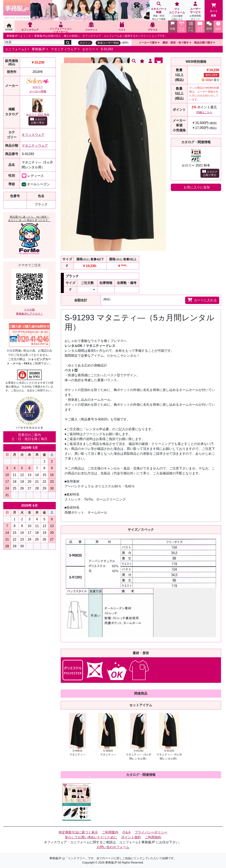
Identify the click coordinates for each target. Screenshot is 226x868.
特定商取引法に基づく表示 (78, 832)
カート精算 (214, 10)
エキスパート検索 (159, 11)
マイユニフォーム (177, 12)
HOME (9, 27)
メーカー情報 (38, 91)
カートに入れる (202, 300)
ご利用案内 (110, 832)
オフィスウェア (33, 135)
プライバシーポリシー (151, 832)
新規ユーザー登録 (108, 43)
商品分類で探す (203, 43)
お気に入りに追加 (197, 187)
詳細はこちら (204, 112)
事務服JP (38, 49)
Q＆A (127, 832)
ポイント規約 (131, 837)
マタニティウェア (64, 49)
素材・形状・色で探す (176, 43)
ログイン (85, 43)
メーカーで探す (148, 43)
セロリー (89, 49)
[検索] (34, 42)
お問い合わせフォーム (113, 847)
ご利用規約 (153, 837)
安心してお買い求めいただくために (91, 837)
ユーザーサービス (195, 11)
